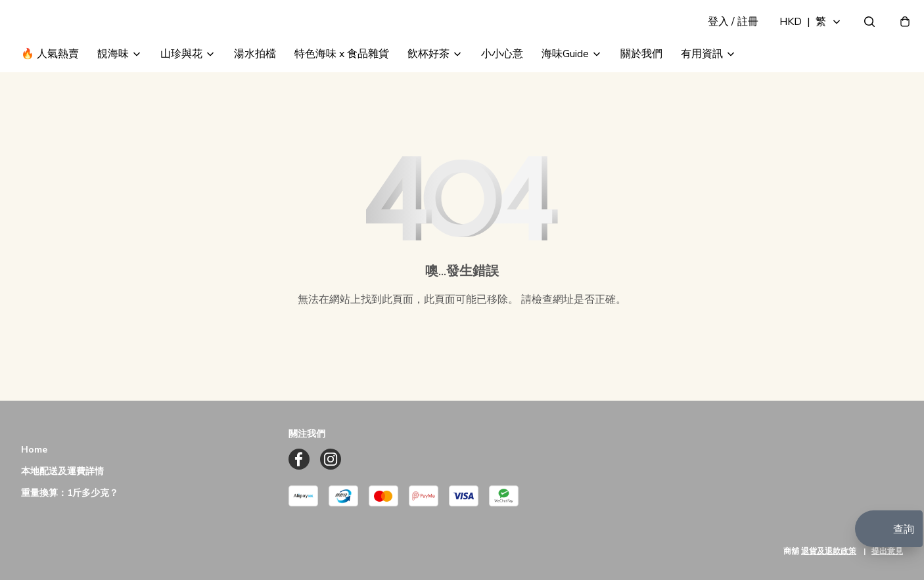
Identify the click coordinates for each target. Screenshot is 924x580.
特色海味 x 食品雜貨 (342, 84)
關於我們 (641, 84)
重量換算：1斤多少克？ (70, 494)
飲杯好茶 (428, 84)
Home (34, 450)
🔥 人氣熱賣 (50, 84)
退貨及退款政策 (829, 551)
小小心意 (502, 84)
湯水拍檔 (255, 84)
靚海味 (113, 84)
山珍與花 (181, 84)
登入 (723, 37)
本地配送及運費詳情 (62, 472)
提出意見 (887, 551)
